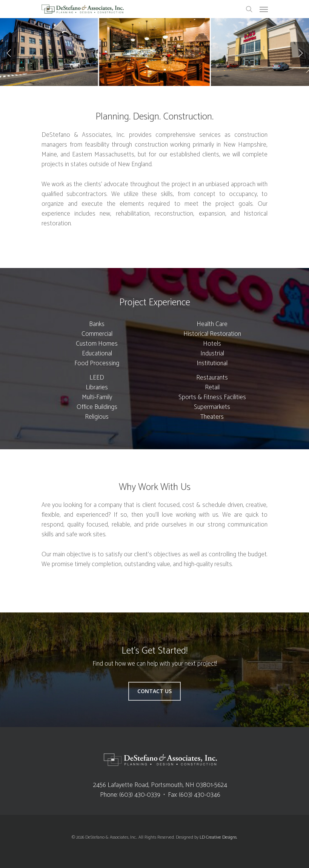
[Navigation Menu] (264, 9)
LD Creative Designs (218, 837)
